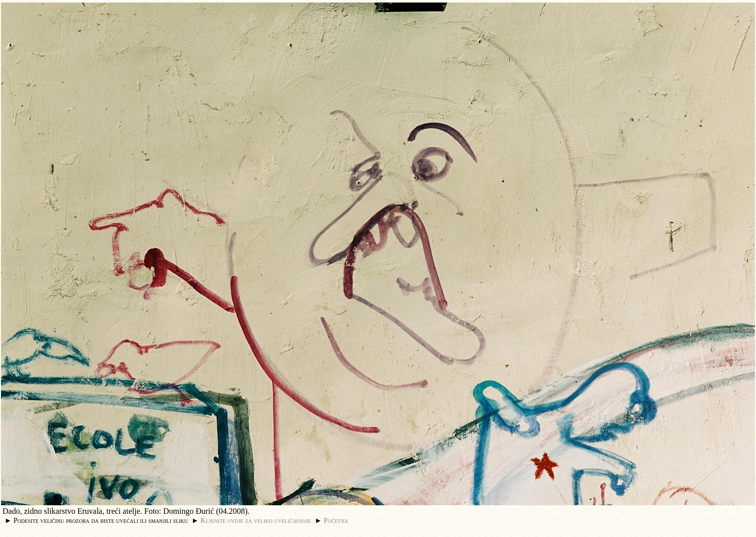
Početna (336, 520)
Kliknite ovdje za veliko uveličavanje (256, 520)
